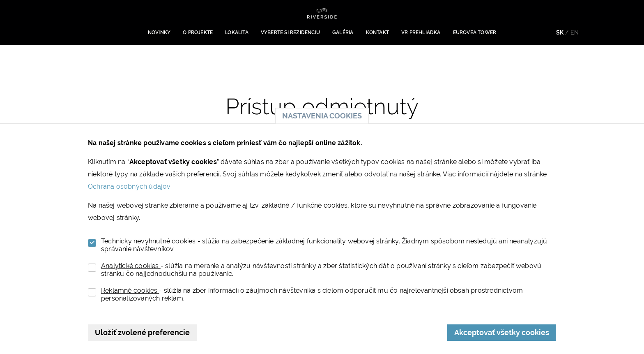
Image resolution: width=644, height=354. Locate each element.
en (575, 32)
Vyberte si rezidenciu (290, 32)
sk (560, 32)
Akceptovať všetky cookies (502, 332)
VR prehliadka (421, 32)
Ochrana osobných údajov (129, 186)
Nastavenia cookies (322, 116)
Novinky (159, 32)
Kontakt (377, 32)
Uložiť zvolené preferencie (142, 332)
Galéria (343, 32)
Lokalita (237, 32)
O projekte (198, 32)
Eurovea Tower (475, 32)
